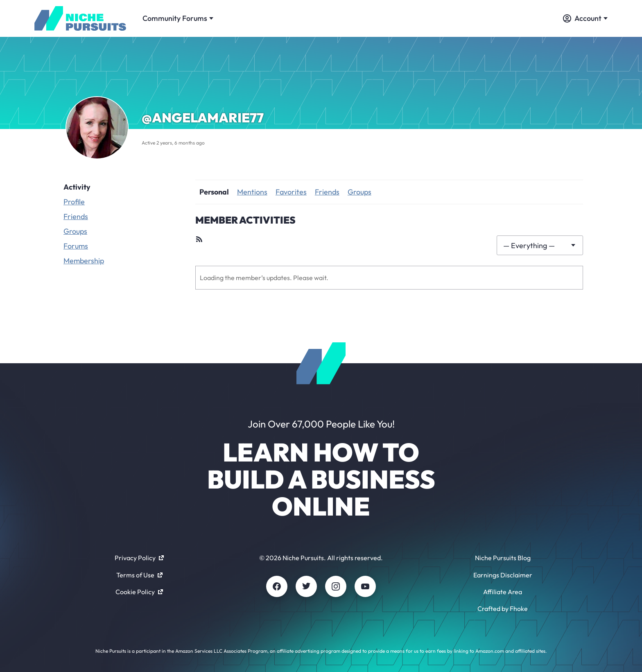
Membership (84, 261)
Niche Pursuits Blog (503, 558)
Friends (76, 216)
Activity (77, 187)
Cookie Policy (139, 592)
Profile (74, 202)
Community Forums (178, 18)
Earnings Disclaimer (503, 575)
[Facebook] (277, 586)
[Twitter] (306, 586)
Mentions (252, 192)
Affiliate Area (503, 592)
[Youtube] (365, 586)
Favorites (291, 192)
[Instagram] (336, 586)
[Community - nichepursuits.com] (80, 18)
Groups (75, 231)
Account (585, 18)
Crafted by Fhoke (503, 609)
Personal (214, 192)
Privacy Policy (139, 558)
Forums (76, 246)
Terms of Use (139, 575)
